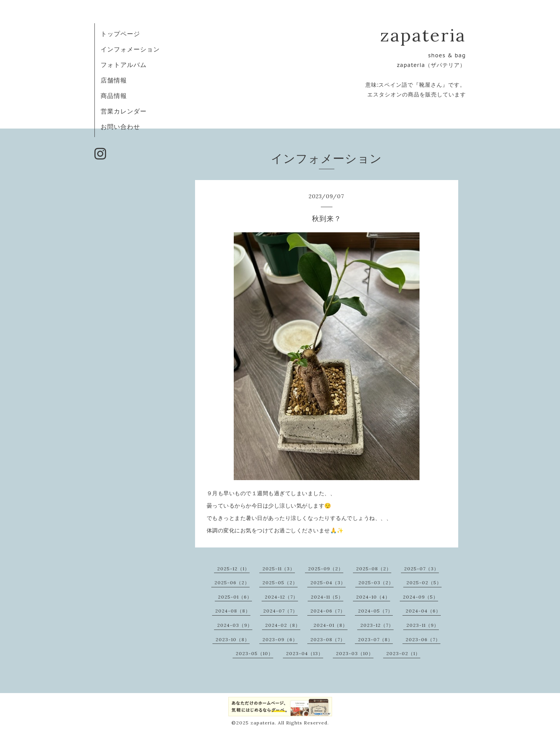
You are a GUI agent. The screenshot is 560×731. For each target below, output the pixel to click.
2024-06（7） (328, 611)
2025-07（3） (421, 569)
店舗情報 (114, 80)
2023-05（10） (254, 653)
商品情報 (114, 96)
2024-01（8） (331, 625)
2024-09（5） (420, 597)
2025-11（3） (279, 569)
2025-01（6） (235, 597)
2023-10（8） (233, 639)
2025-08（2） (374, 569)
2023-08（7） (328, 639)
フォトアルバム (124, 65)
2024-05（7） (375, 611)
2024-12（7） (281, 597)
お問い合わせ (120, 127)
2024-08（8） (233, 611)
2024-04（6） (423, 611)
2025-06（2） (232, 583)
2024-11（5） (327, 597)
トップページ (120, 34)
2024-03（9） (235, 625)
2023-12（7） (377, 625)
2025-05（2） (280, 583)
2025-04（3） (328, 583)
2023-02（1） (403, 653)
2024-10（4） (373, 597)
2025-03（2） (376, 583)
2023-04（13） (305, 653)
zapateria (423, 35)
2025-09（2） (326, 569)
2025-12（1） (233, 569)
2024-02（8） (283, 625)
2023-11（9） (423, 625)
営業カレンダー (124, 111)
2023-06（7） (423, 639)
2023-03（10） (355, 653)
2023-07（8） (375, 639)
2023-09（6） (280, 639)
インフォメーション (130, 49)
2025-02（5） (424, 583)
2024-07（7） (280, 611)
